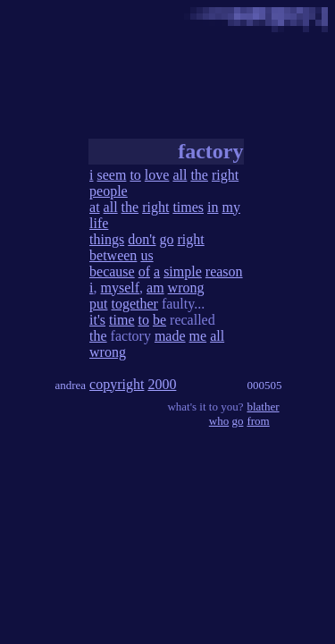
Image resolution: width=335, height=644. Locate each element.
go (167, 239)
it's (97, 320)
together (135, 304)
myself (121, 288)
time (121, 320)
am (155, 288)
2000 (162, 384)
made (170, 336)
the (199, 175)
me (198, 336)
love (157, 175)
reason (224, 271)
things (107, 239)
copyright (117, 384)
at (95, 207)
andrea (70, 385)
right (225, 175)
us (147, 255)
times (188, 207)
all (180, 175)
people (109, 191)
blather (263, 407)
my (231, 207)
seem (112, 175)
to (135, 175)
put (98, 304)
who (219, 421)
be (159, 320)
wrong (186, 288)
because (112, 271)
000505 (264, 385)
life (99, 223)
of (144, 271)
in (213, 207)
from (258, 421)
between (113, 255)
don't (142, 239)
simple (183, 271)
